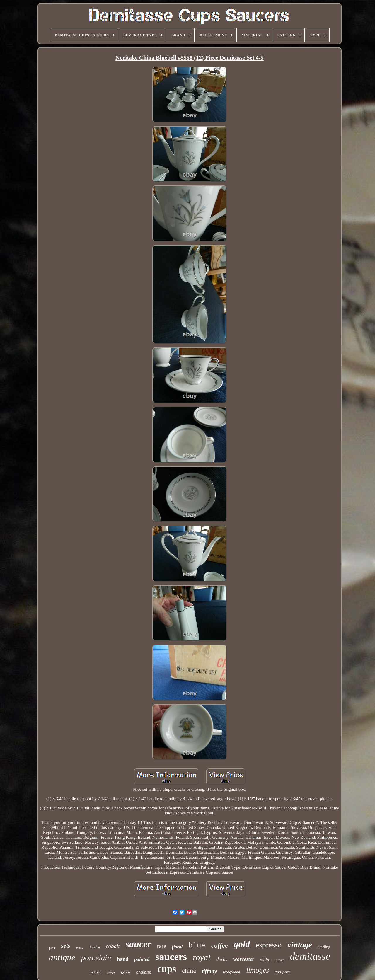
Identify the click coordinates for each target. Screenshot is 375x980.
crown (111, 973)
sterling (324, 947)
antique (62, 957)
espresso (269, 945)
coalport (282, 972)
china (189, 970)
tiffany (209, 971)
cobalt (113, 946)
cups (167, 969)
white (265, 960)
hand (123, 959)
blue (197, 946)
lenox (80, 948)
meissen (95, 972)
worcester (244, 959)
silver (280, 960)
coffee (220, 946)
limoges (258, 970)
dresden (95, 947)
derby (222, 959)
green (126, 972)
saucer (138, 944)
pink (52, 948)
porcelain (96, 958)
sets (66, 946)
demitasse (310, 956)
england (144, 972)
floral (177, 947)
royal (202, 957)
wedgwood (231, 972)
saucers (171, 957)
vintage (300, 945)
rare (162, 946)
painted (142, 959)
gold (242, 944)
